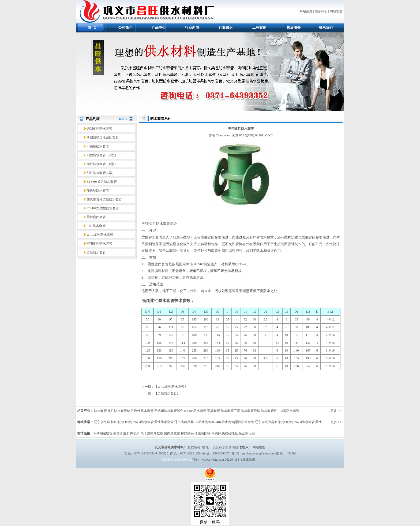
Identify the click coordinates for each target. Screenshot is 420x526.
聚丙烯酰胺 (172, 433)
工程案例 (259, 27)
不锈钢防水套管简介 (169, 411)
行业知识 (226, 27)
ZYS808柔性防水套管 (102, 182)
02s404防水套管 (195, 411)
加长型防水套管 (98, 191)
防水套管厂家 (230, 411)
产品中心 (159, 27)
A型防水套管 (290, 411)
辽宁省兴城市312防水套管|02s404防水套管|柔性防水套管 (134, 422)
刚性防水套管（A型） (102, 155)
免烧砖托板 (230, 433)
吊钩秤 (216, 433)
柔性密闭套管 (96, 217)
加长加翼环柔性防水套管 (104, 199)
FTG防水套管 (96, 226)
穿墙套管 (213, 411)
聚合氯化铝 (247, 433)
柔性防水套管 (96, 252)
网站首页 (306, 11)
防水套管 (100, 411)
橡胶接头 (187, 433)
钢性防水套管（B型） (102, 164)
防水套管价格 (250, 411)
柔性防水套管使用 (121, 411)
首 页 (92, 27)
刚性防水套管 (144, 411)
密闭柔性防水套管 (99, 244)
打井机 (132, 433)
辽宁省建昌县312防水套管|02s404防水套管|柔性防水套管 (214, 422)
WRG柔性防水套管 (100, 235)
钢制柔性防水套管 (99, 129)
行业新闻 (192, 27)
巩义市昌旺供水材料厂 (171, 447)
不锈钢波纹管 (103, 433)
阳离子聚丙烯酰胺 (150, 433)
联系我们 (321, 11)
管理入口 (245, 447)
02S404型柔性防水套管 (103, 208)
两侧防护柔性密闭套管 (103, 137)
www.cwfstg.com (213, 460)
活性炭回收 (202, 433)
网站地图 (336, 11)
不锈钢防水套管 (98, 146)
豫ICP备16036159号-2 (177, 460)
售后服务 (294, 27)
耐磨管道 (120, 433)
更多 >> (336, 411)
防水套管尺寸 (271, 411)
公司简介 (125, 27)
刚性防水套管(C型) (100, 173)
